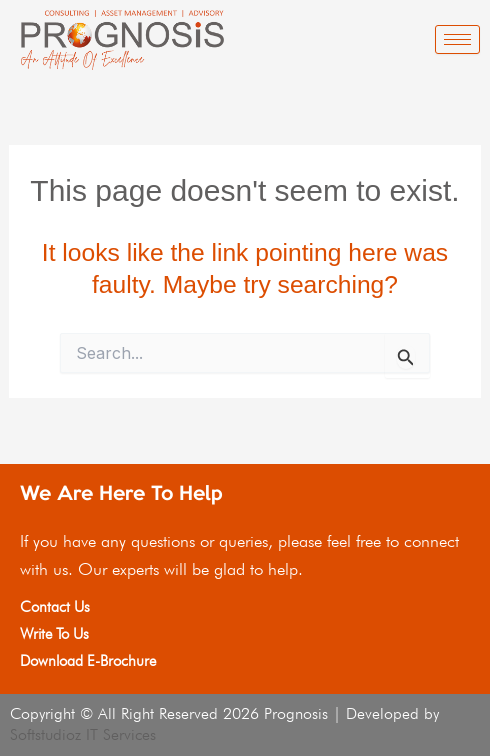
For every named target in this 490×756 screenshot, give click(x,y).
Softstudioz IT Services (83, 734)
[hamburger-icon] (457, 39)
